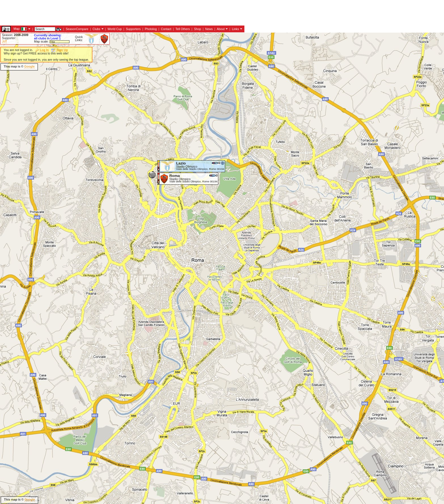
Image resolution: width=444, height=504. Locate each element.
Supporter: (9, 38)
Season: (15, 35)
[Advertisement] (210, 94)
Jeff (4, 41)
